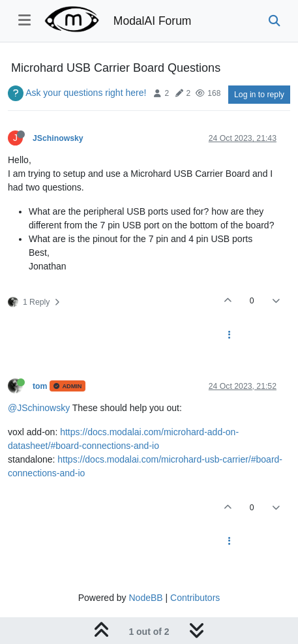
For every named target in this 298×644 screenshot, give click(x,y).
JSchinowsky (58, 138)
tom (40, 386)
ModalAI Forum (153, 21)
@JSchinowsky (39, 408)
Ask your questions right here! (86, 93)
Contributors (195, 598)
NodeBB (145, 598)
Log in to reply (259, 95)
